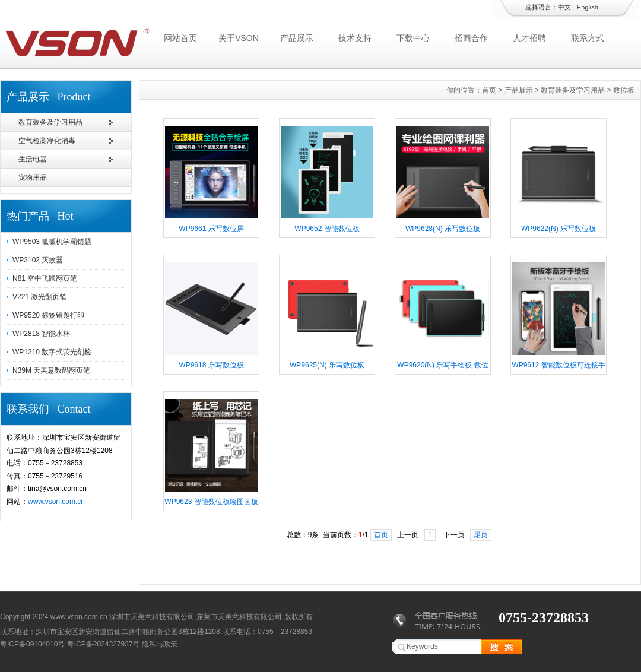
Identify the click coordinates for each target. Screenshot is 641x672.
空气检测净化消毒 (47, 141)
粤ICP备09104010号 (32, 644)
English (588, 7)
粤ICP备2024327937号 (104, 644)
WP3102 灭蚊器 (38, 260)
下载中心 (413, 38)
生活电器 (33, 159)
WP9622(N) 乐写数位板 (559, 229)
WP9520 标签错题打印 (48, 315)
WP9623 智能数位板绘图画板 (211, 502)
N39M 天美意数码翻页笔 (51, 370)
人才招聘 (529, 38)
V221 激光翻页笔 (39, 297)
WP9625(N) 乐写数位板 (327, 365)
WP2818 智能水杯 (41, 334)
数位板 (624, 90)
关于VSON (239, 38)
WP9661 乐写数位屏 (211, 229)
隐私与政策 (160, 644)
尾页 (481, 535)
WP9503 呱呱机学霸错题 (52, 242)
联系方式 (588, 38)
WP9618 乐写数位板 (211, 365)
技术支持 (355, 38)
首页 (489, 90)
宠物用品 (33, 177)
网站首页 (180, 38)
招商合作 (471, 38)
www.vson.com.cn (56, 502)
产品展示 (297, 38)
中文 (564, 7)
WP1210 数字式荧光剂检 (52, 352)
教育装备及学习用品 (50, 122)
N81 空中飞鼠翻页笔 (45, 278)
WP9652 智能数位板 (327, 229)
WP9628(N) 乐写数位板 (443, 229)
